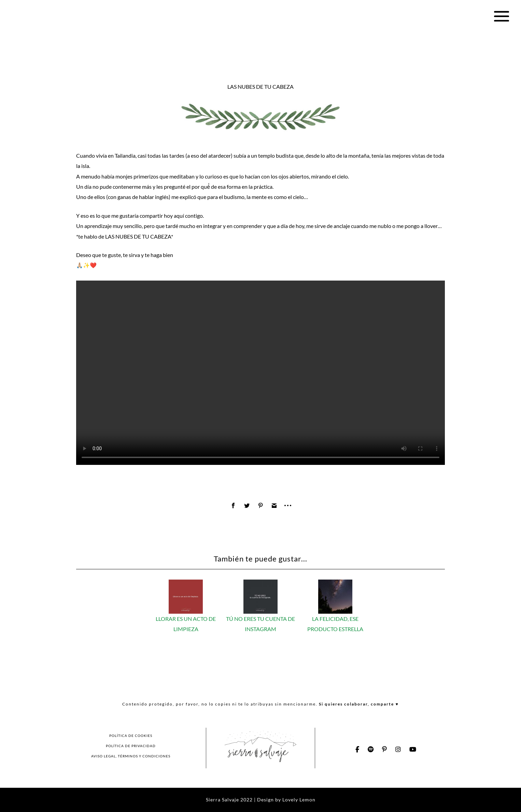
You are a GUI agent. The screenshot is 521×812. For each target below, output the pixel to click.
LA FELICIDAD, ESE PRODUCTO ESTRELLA (335, 619)
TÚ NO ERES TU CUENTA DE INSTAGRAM (260, 619)
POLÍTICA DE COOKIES (131, 736)
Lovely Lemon (298, 800)
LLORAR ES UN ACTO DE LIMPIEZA (186, 619)
